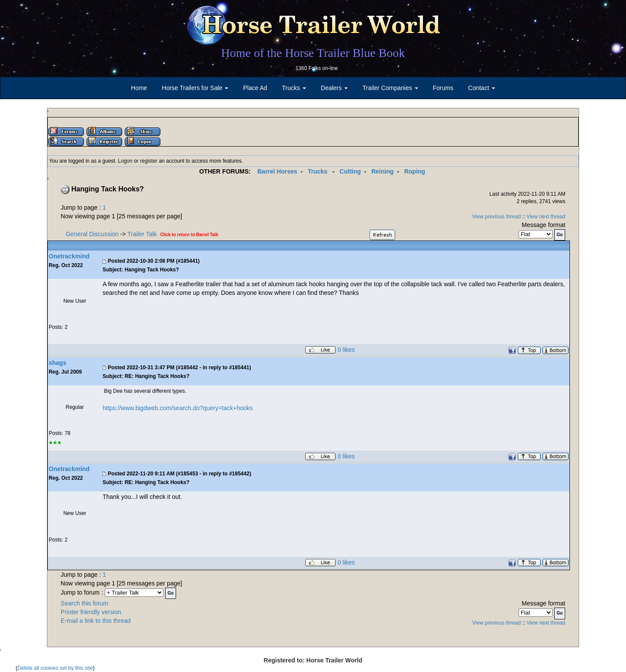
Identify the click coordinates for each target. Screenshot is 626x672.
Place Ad (255, 88)
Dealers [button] (334, 88)
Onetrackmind (69, 256)
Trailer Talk (142, 234)
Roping (415, 171)
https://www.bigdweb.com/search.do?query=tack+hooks (178, 408)
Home (139, 88)
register (149, 161)
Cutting (350, 171)
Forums (443, 88)
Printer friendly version (91, 612)
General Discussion (92, 234)
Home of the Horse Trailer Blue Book (313, 53)
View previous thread (496, 217)
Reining (382, 171)
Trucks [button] (294, 88)
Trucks (318, 171)
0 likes (346, 350)
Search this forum (85, 603)
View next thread (546, 217)
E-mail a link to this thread (96, 621)
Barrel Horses (277, 171)
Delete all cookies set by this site (55, 668)
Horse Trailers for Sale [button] (195, 88)
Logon (125, 161)
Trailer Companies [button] (390, 88)
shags (57, 363)
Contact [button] (482, 88)
